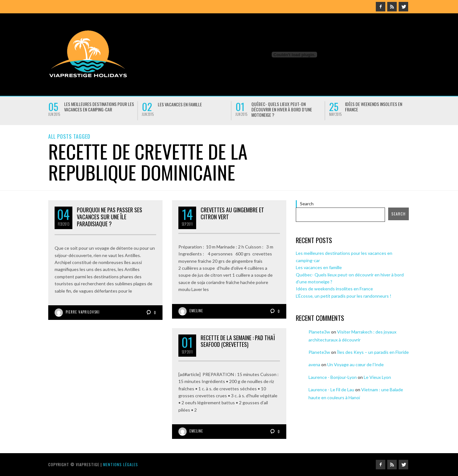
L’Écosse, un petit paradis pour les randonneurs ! (344, 296)
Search (307, 204)
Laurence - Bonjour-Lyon (333, 377)
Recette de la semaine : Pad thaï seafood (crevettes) (238, 341)
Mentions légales (121, 464)
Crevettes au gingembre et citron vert (232, 213)
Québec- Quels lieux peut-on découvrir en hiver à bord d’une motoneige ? (282, 109)
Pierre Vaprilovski (83, 312)
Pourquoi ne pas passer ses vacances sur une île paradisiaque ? (110, 217)
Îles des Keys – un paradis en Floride (373, 352)
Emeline (196, 311)
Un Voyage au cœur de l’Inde (355, 364)
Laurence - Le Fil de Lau (331, 390)
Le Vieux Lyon (377, 377)
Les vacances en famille (180, 104)
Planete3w (319, 332)
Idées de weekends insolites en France (374, 107)
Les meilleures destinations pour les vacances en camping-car (99, 107)
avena (314, 364)
